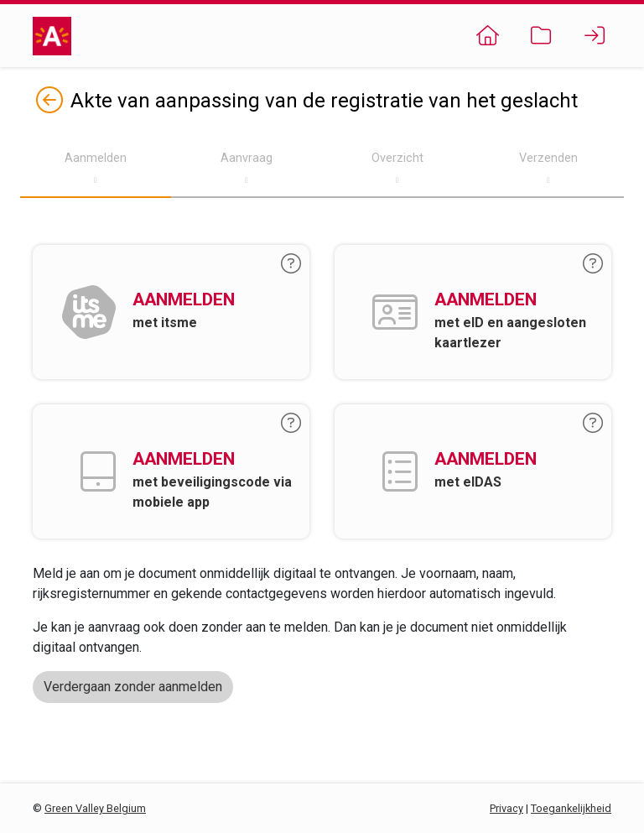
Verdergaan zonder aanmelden (133, 687)
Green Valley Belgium (95, 808)
